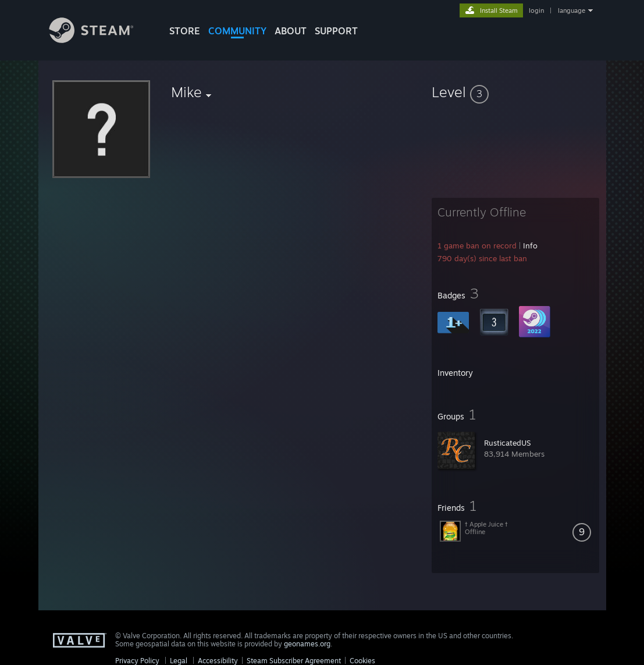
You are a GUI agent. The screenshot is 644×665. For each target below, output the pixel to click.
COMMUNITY (237, 31)
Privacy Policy (137, 661)
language (572, 10)
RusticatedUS (507, 443)
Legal (179, 661)
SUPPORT (336, 31)
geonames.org (307, 644)
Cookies (362, 661)
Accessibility (218, 661)
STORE (185, 31)
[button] (515, 92)
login (536, 10)
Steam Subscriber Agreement (294, 661)
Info (530, 246)
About (291, 31)
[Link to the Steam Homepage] (100, 40)
